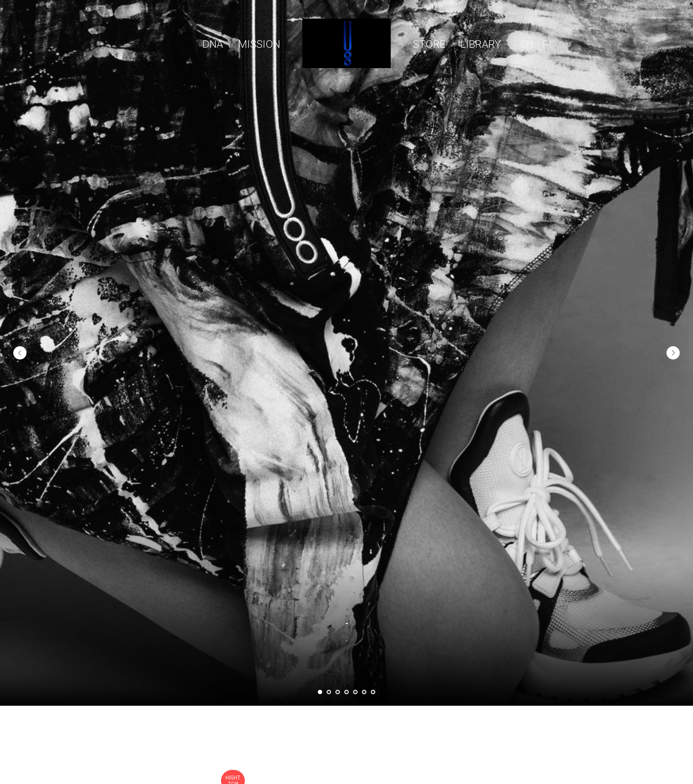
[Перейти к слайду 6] (364, 692)
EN (527, 44)
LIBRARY (481, 44)
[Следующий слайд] (673, 332)
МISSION (259, 44)
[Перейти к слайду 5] (355, 692)
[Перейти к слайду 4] (346, 692)
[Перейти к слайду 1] (320, 692)
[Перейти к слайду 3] (338, 692)
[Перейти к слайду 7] (373, 692)
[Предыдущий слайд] (20, 332)
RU (549, 44)
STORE (429, 44)
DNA (213, 44)
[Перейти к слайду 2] (329, 692)
